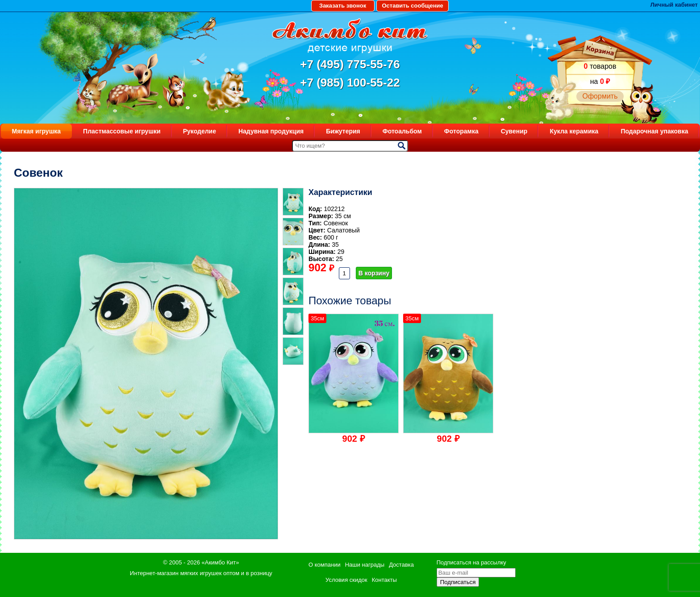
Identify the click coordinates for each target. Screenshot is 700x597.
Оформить (600, 96)
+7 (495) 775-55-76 (350, 64)
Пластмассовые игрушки (122, 131)
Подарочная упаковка (654, 131)
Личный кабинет (674, 5)
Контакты (384, 580)
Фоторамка (461, 131)
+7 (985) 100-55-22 (350, 83)
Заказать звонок (343, 6)
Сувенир (514, 131)
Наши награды (365, 565)
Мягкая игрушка (37, 131)
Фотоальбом (402, 131)
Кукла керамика (574, 131)
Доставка (401, 565)
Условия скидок (346, 580)
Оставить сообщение (412, 6)
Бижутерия (343, 131)
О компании (325, 565)
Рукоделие (200, 131)
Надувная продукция (271, 131)
